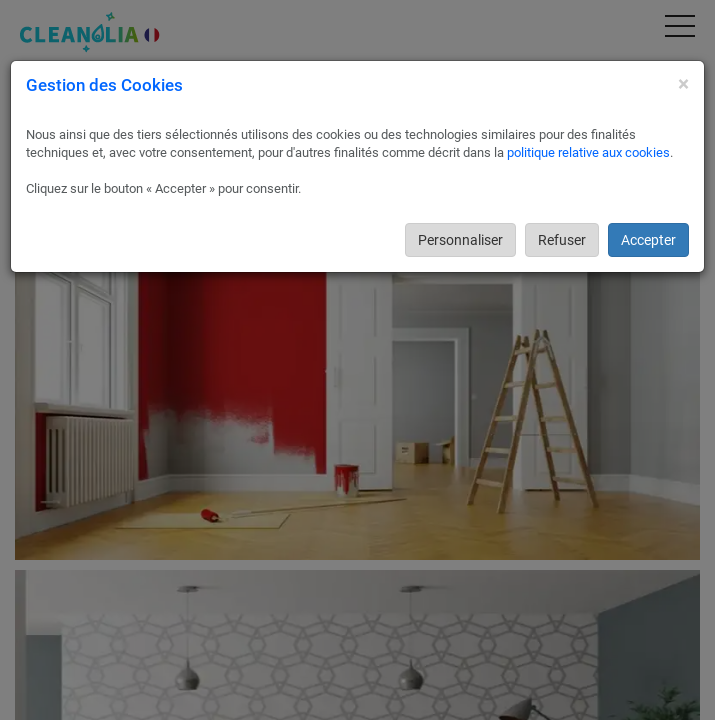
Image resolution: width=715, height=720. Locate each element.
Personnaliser (460, 240)
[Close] (683, 84)
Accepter (648, 240)
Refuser (562, 240)
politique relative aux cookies (588, 152)
